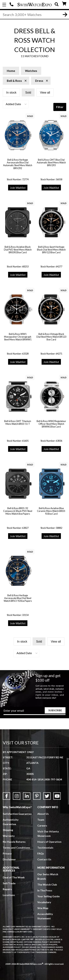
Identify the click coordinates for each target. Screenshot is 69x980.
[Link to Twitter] (47, 796)
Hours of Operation (49, 842)
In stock (11, 93)
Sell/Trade (9, 883)
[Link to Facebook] (6, 796)
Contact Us (44, 859)
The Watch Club (47, 885)
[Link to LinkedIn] (27, 796)
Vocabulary (44, 902)
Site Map (43, 908)
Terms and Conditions (16, 848)
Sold (28, 93)
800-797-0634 (54, 779)
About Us (43, 814)
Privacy (7, 853)
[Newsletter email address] (35, 712)
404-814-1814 (12, 5)
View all (45, 93)
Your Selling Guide (48, 896)
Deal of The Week (14, 877)
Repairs (7, 889)
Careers (42, 826)
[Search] (34, 15)
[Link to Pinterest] (37, 796)
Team (41, 820)
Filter (60, 107)
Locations (9, 895)
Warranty (9, 836)
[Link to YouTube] (57, 796)
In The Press (45, 890)
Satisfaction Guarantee (17, 814)
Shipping (8, 830)
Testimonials (45, 848)
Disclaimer (9, 859)
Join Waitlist (18, 188)
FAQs (41, 853)
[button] (16, 104)
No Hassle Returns (14, 842)
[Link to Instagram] (17, 796)
